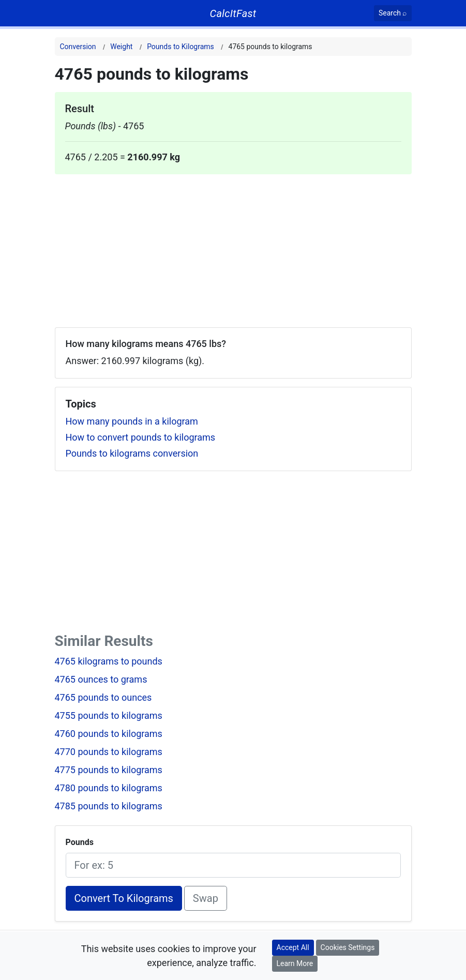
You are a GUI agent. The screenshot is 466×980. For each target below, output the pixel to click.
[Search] (393, 13)
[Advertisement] (233, 247)
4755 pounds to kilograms (109, 715)
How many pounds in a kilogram (132, 421)
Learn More (295, 963)
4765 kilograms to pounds (109, 661)
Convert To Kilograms (124, 898)
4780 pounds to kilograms (109, 788)
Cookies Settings (348, 947)
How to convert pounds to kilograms (141, 437)
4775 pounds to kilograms (109, 770)
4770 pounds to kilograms (109, 752)
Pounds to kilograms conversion (132, 453)
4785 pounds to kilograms (109, 806)
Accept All (293, 947)
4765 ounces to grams (101, 679)
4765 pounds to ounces (103, 697)
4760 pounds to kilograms (109, 734)
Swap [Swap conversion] (206, 898)
